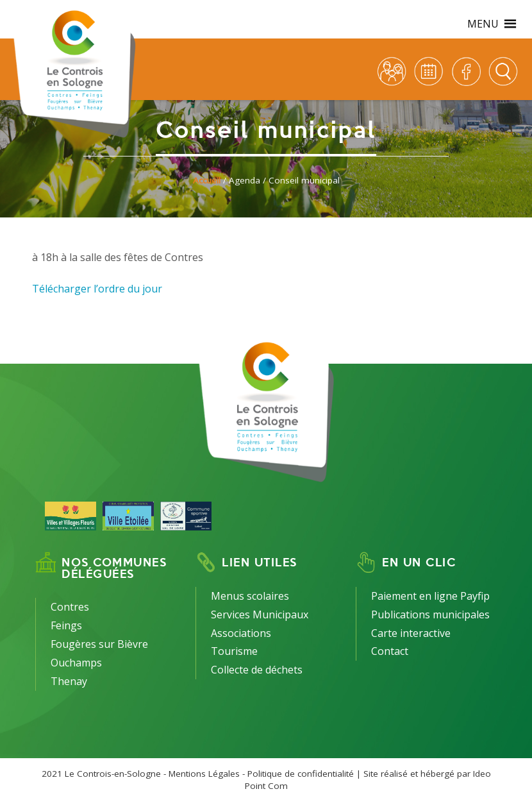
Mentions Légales (204, 774)
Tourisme (234, 651)
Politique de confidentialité (301, 774)
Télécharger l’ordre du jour (97, 289)
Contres (70, 607)
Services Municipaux (260, 614)
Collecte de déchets (257, 670)
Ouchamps (76, 663)
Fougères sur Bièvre (99, 644)
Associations (241, 633)
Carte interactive (411, 633)
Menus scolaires (250, 596)
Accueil (207, 180)
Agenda (245, 180)
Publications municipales (430, 614)
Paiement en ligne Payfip (430, 596)
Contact (390, 651)
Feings (66, 625)
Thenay (69, 681)
